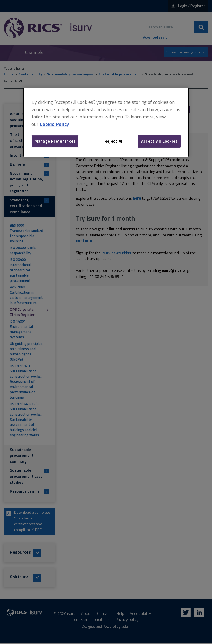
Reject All (114, 141)
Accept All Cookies (159, 141)
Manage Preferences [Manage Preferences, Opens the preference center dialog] (55, 141)
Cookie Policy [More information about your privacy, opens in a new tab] (54, 124)
